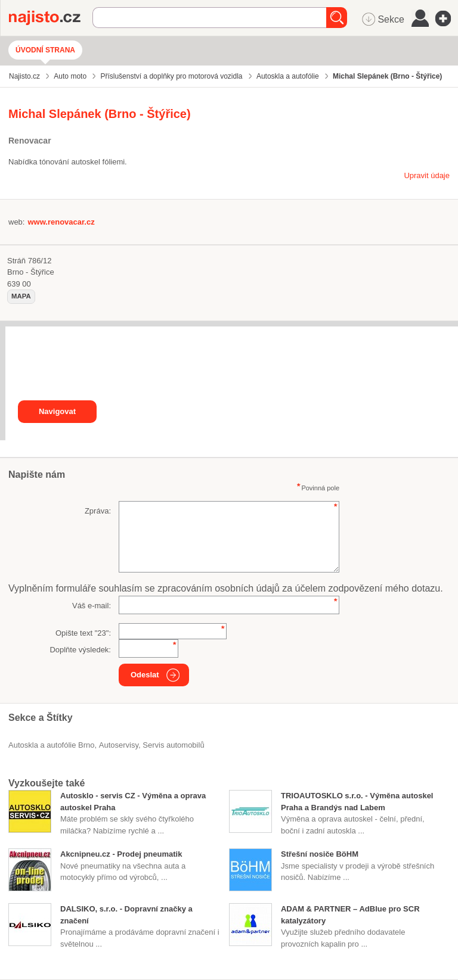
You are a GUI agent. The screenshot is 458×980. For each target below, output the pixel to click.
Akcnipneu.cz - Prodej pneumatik (121, 854)
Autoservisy (119, 745)
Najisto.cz (51, 18)
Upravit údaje (427, 175)
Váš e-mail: (92, 606)
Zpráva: (98, 511)
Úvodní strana (45, 50)
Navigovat (57, 411)
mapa (21, 296)
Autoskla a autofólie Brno (52, 745)
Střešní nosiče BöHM (320, 854)
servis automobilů (173, 745)
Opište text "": (83, 633)
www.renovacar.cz (61, 222)
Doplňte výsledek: (80, 650)
